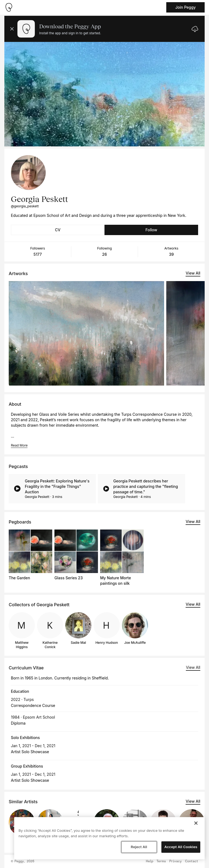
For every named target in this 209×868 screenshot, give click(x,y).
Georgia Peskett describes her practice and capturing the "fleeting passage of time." (146, 486)
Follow (151, 230)
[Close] (196, 823)
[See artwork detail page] (86, 333)
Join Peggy (185, 7)
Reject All (139, 847)
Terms (161, 861)
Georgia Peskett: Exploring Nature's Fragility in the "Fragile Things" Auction (57, 486)
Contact (192, 861)
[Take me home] (9, 7)
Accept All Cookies (181, 847)
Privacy (176, 861)
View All (193, 273)
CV (58, 230)
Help (150, 861)
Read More (19, 445)
